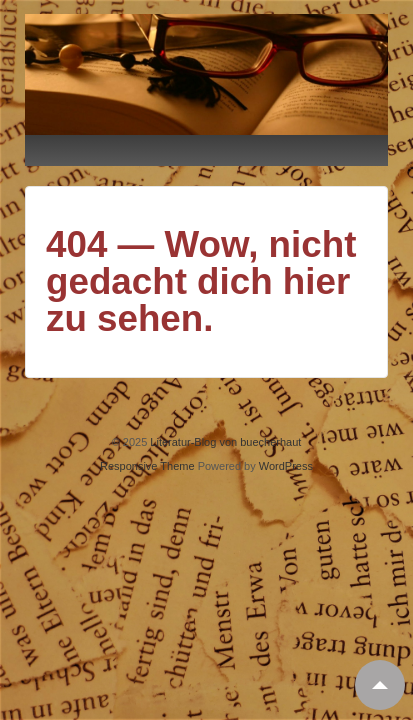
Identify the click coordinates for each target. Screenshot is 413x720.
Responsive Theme (147, 466)
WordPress (286, 466)
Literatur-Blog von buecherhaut (224, 442)
